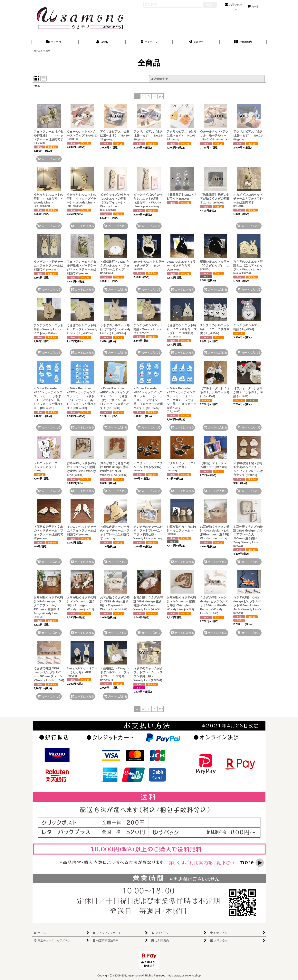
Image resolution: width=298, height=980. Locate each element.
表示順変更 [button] (159, 79)
